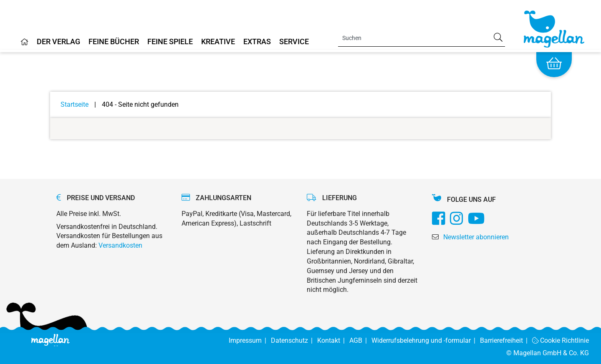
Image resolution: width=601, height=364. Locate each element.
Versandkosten (120, 245)
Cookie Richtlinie (561, 340)
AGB (360, 340)
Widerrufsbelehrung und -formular (426, 340)
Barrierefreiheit (506, 340)
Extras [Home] (257, 42)
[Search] (422, 38)
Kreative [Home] (218, 42)
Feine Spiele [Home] (170, 42)
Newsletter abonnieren (476, 237)
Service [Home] (294, 42)
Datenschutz (294, 340)
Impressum (250, 340)
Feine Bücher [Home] (114, 42)
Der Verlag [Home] (58, 42)
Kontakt (333, 340)
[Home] (25, 45)
